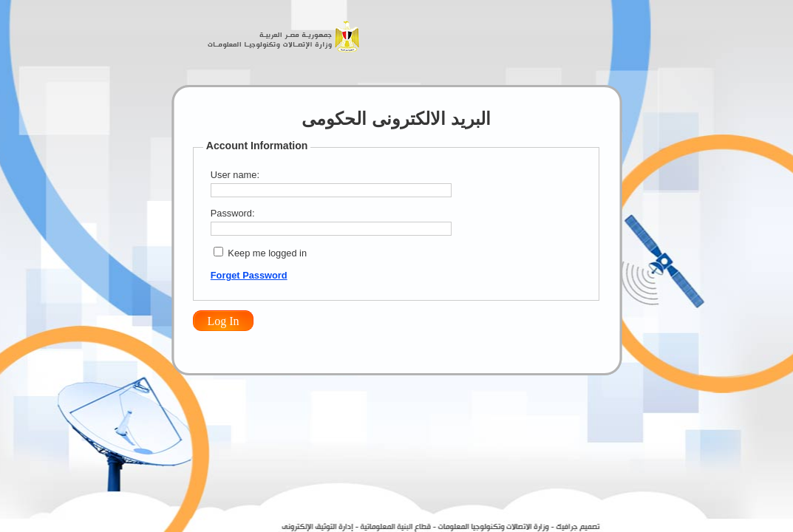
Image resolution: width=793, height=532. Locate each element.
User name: (235, 175)
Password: (233, 213)
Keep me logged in (267, 253)
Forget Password (249, 275)
